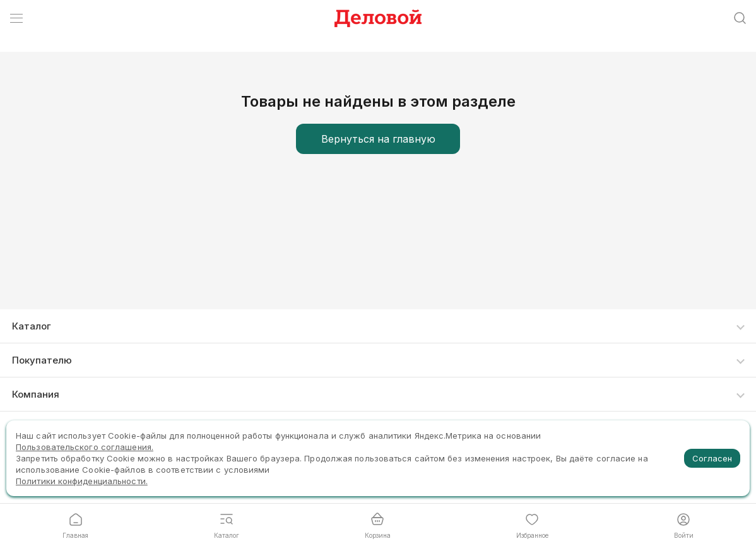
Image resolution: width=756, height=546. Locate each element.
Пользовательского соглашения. (85, 447)
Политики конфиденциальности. (82, 481)
